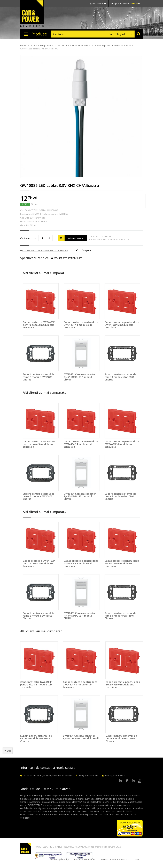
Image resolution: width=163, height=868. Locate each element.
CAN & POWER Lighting (32, 14)
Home (23, 45)
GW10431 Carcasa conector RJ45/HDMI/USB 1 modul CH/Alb (80, 377)
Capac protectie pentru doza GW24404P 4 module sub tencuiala (81, 325)
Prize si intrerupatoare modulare (74, 45)
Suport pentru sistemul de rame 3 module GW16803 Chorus (39, 377)
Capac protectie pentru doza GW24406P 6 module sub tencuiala (122, 325)
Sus (8, 751)
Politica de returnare (85, 859)
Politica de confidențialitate (115, 859)
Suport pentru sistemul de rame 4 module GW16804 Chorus (120, 377)
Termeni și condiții (59, 859)
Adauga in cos (70, 238)
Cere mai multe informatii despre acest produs (44, 250)
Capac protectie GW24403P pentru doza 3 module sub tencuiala (39, 325)
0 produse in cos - (126, 3)
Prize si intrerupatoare (42, 45)
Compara (85, 250)
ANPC (138, 859)
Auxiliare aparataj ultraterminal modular (114, 45)
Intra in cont (98, 3)
